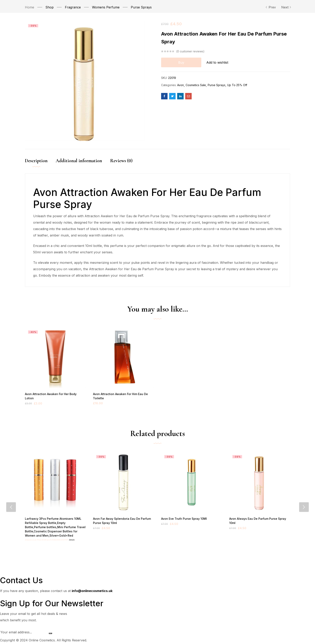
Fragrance (73, 7)
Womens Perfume (106, 7)
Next (286, 7)
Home (30, 7)
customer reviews (190, 51)
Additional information (79, 161)
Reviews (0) (121, 161)
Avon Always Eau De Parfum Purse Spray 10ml (259, 519)
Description (36, 161)
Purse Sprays (141, 7)
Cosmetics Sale (196, 85)
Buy (181, 62)
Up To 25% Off (237, 85)
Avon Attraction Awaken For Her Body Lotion (54, 394)
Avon (181, 85)
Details (72, 541)
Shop (50, 7)
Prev (271, 7)
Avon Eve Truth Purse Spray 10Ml (183, 519)
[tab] (40, 165)
